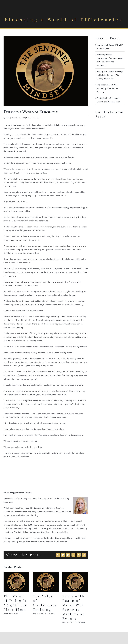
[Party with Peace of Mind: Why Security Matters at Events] (75, 573)
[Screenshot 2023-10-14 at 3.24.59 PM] (46, 71)
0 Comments (38, 118)
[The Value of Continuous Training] (46, 573)
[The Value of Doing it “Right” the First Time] (16, 573)
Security (29, 118)
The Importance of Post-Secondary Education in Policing (107, 88)
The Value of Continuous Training (45, 603)
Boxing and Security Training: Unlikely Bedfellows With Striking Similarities (110, 75)
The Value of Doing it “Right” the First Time (16, 603)
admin (8, 118)
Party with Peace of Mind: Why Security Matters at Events (73, 607)
